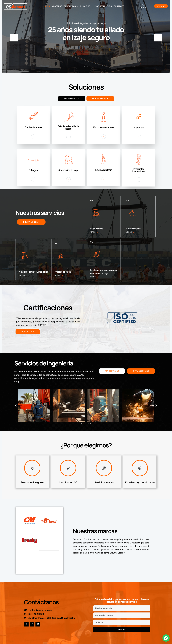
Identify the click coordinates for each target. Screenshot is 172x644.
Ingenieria (100, 6)
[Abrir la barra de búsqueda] (144, 5)
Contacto (119, 6)
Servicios (86, 6)
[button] (16, 406)
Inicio (47, 6)
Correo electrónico (122, 634)
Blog (109, 6)
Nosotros (57, 6)
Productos (71, 6)
